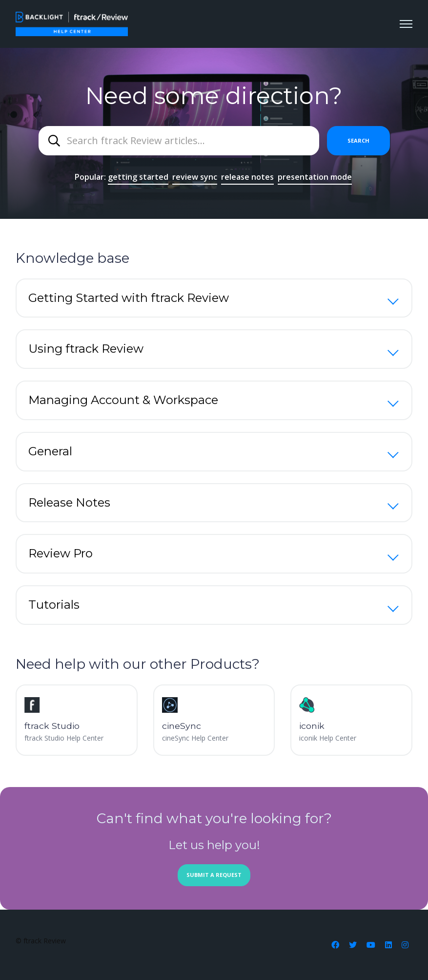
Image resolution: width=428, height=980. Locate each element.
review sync (195, 177)
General (50, 451)
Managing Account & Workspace (123, 400)
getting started (138, 177)
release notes (247, 177)
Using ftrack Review (86, 349)
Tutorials (54, 605)
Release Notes (69, 502)
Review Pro (61, 553)
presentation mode (315, 177)
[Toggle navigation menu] (406, 24)
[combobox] (179, 141)
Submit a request (214, 875)
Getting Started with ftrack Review (129, 298)
